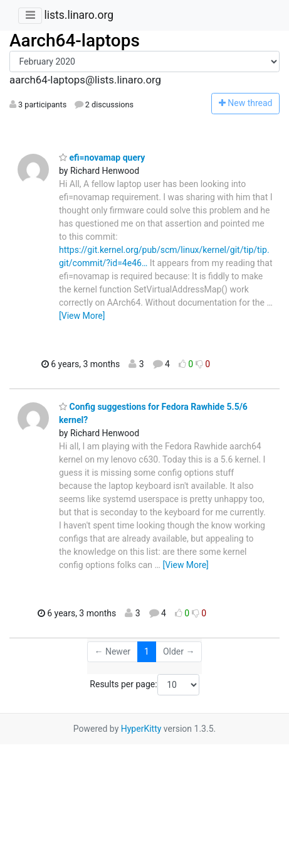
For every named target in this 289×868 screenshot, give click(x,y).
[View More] (82, 316)
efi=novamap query (102, 158)
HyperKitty (141, 729)
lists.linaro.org (79, 15)
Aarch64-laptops (75, 40)
